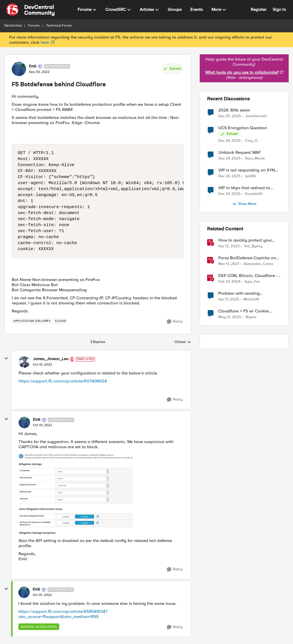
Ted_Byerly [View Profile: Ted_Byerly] (253, 246)
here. (45, 42)
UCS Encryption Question (243, 128)
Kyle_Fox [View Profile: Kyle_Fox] (252, 282)
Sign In (279, 9)
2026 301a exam (234, 110)
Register (259, 9)
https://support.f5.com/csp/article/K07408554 (63, 381)
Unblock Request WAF (239, 152)
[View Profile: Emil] (19, 69)
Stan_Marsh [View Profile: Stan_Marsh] (255, 158)
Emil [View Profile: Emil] (33, 66)
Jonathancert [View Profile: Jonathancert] (256, 116)
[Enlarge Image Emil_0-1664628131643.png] (76, 495)
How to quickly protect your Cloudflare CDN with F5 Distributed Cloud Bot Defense (248, 240)
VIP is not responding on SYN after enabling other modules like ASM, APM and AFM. (247, 170)
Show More (244, 204)
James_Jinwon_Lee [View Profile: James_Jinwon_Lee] (51, 359)
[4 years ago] (229, 246)
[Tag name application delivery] (32, 321)
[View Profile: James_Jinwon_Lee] (24, 362)
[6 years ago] (229, 264)
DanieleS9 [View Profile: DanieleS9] (254, 194)
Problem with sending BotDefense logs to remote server (244, 293)
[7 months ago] (230, 116)
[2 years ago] (229, 300)
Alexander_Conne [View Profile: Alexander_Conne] (258, 264)
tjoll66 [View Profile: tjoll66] (250, 176)
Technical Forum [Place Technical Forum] (59, 26)
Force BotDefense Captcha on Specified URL (247, 258)
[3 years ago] (229, 282)
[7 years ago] (230, 317)
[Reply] (175, 322)
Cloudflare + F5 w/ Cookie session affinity (243, 311)
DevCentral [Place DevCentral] (13, 26)
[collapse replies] (6, 358)
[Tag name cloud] (61, 321)
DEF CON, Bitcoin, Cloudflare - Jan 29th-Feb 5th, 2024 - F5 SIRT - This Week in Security (248, 276)
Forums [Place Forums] (34, 26)
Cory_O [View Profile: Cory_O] (251, 141)
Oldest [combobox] (183, 342)
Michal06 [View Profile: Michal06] (251, 299)
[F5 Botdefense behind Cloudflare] (42, 365)
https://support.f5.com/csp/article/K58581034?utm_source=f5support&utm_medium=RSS (63, 614)
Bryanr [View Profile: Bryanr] (251, 317)
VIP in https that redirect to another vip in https (244, 188)
